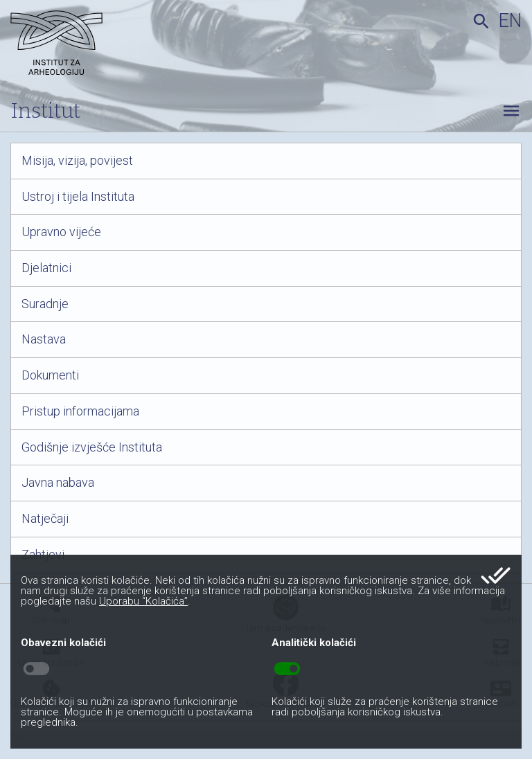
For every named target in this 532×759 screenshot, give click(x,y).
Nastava (44, 339)
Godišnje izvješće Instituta (92, 447)
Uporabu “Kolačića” (143, 601)
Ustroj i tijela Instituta (78, 197)
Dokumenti (50, 375)
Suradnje (45, 304)
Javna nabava (58, 483)
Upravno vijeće (61, 232)
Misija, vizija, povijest (77, 161)
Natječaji (45, 519)
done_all (496, 575)
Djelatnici (46, 268)
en (510, 21)
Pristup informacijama (80, 411)
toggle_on (287, 669)
